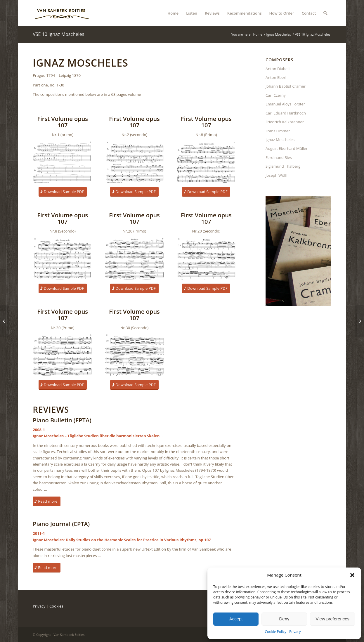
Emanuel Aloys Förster (285, 104)
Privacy (295, 632)
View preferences (333, 619)
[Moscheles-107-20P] (134, 259)
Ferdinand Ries (279, 157)
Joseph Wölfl (277, 175)
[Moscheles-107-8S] (63, 259)
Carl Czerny (276, 95)
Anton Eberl (276, 77)
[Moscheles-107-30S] (134, 355)
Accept (236, 619)
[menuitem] (173, 13)
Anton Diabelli (278, 69)
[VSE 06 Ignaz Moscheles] (5, 321)
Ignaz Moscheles (280, 140)
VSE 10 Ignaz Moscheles (58, 34)
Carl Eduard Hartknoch (286, 113)
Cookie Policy (275, 632)
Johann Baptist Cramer (286, 86)
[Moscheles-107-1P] (63, 162)
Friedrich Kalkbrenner (285, 122)
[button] (352, 575)
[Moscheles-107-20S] (206, 259)
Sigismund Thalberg (283, 166)
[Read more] (46, 501)
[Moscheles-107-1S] (134, 162)
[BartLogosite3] (62, 13)
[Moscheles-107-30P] (63, 355)
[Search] (325, 13)
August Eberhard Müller (287, 148)
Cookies (56, 606)
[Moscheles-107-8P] (206, 162)
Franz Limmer (278, 131)
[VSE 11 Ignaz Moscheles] (359, 321)
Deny (284, 619)
